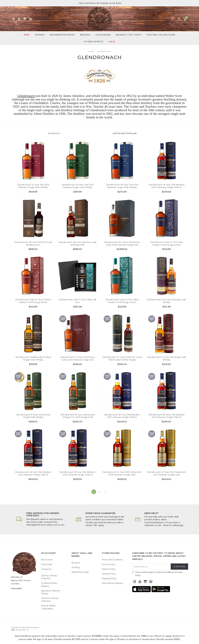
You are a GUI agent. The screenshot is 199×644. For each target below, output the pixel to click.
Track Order (47, 564)
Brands (85, 35)
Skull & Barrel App (80, 572)
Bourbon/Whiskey (62, 35)
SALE (112, 42)
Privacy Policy (109, 564)
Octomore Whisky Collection (50, 600)
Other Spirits (94, 42)
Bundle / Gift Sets (129, 35)
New (27, 35)
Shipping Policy (109, 578)
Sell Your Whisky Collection (49, 577)
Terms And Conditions (112, 560)
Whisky (40, 35)
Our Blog (76, 567)
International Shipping (112, 583)
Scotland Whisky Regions (49, 584)
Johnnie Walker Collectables (49, 607)
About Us (76, 563)
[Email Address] (152, 566)
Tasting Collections (161, 35)
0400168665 (16, 588)
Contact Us (46, 569)
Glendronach (26, 96)
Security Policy (109, 574)
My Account (47, 560)
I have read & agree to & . (157, 574)
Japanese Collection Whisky (51, 592)
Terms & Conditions (165, 572)
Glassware (103, 35)
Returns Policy (109, 569)
